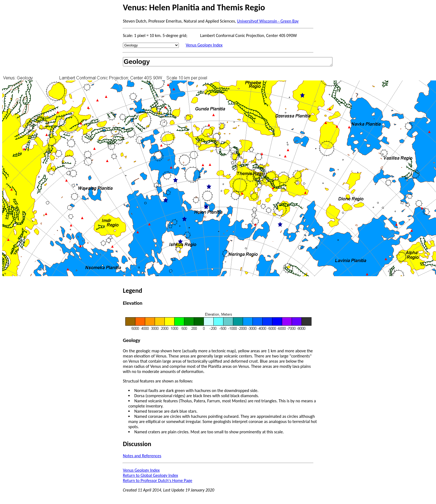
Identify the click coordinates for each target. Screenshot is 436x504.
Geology (228, 62)
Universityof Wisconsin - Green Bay (268, 21)
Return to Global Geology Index (150, 475)
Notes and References (142, 456)
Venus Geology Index (204, 45)
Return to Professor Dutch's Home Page (158, 480)
